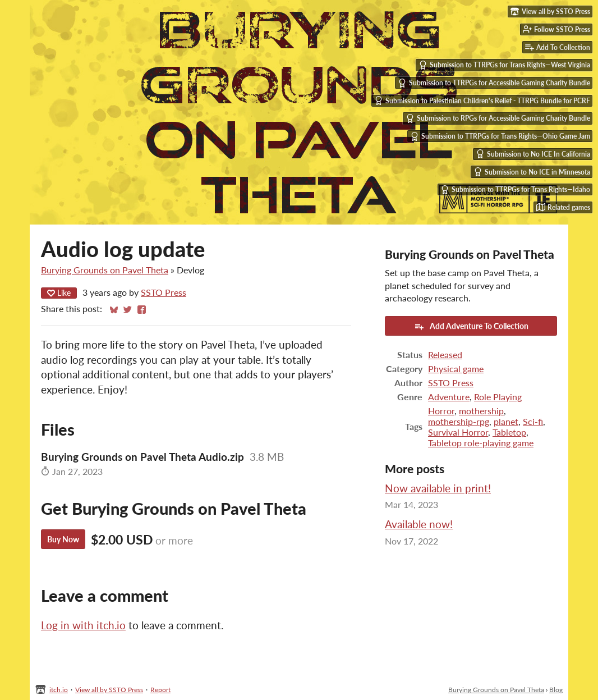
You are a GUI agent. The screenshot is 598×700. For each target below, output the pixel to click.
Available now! (419, 524)
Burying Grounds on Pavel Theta (105, 270)
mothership (481, 411)
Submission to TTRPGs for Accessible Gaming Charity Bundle (494, 83)
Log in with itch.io (83, 625)
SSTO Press (164, 292)
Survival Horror (458, 432)
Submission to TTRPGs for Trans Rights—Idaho (515, 190)
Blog (556, 690)
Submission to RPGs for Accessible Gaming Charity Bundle (498, 118)
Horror (441, 411)
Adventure (449, 397)
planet (506, 421)
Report (160, 690)
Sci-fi (533, 421)
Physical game (456, 369)
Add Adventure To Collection (471, 326)
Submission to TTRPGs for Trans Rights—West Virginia (504, 65)
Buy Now (63, 539)
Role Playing (498, 397)
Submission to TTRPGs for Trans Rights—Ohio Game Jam (500, 136)
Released (445, 354)
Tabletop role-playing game (481, 443)
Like (59, 293)
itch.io (59, 690)
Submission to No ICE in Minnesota (532, 172)
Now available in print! (438, 488)
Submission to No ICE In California (533, 154)
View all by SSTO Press (109, 690)
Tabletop (509, 432)
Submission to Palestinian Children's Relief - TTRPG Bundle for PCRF (482, 100)
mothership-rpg (459, 421)
